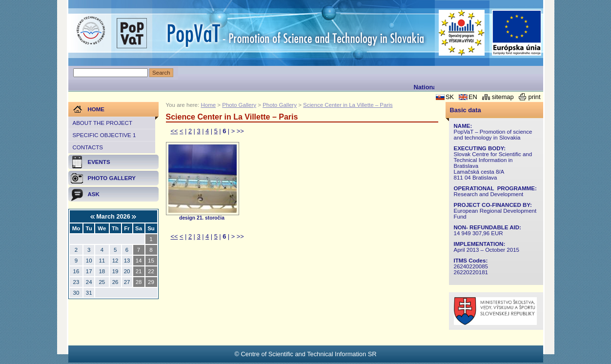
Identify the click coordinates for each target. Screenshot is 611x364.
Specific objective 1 (104, 135)
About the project (102, 123)
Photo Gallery (239, 105)
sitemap (503, 97)
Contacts (88, 147)
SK (450, 97)
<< (174, 131)
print (535, 97)
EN (473, 97)
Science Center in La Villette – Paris (348, 105)
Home (208, 105)
